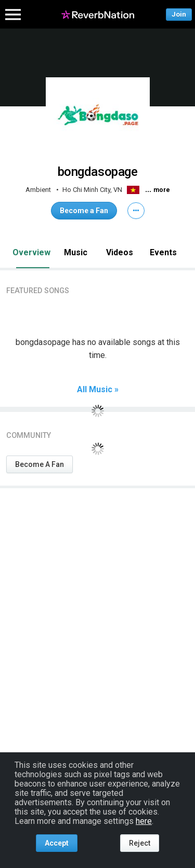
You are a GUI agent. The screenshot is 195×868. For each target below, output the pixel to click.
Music (76, 252)
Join (179, 14)
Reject (140, 843)
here (144, 821)
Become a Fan (84, 211)
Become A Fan (40, 464)
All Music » (98, 390)
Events (163, 252)
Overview (31, 252)
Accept (57, 843)
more (162, 190)
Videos (120, 252)
